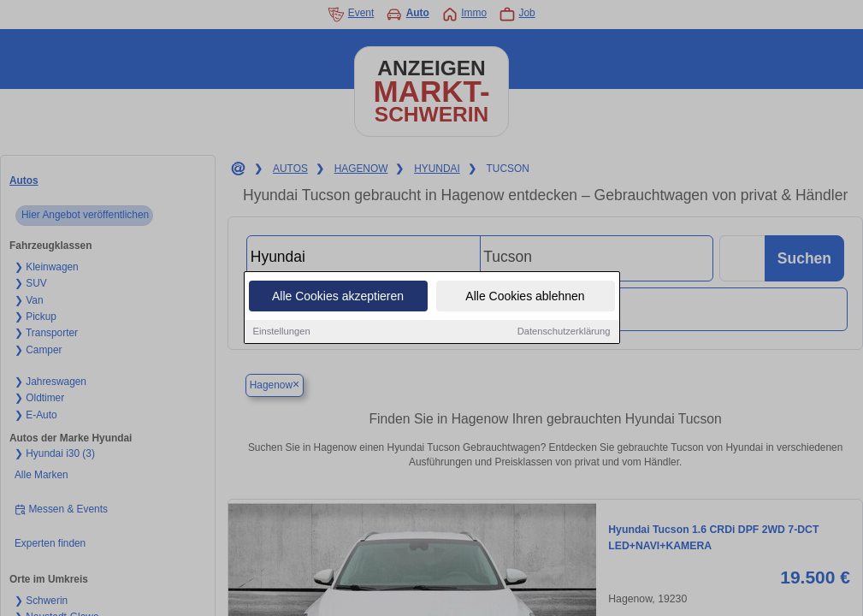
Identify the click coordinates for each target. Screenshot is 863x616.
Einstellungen (282, 333)
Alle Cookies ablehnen (525, 298)
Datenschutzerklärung (564, 333)
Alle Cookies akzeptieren (338, 298)
